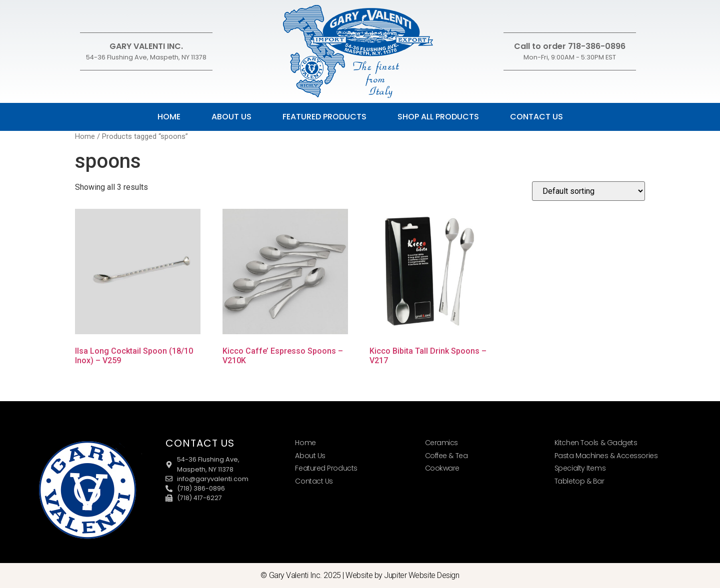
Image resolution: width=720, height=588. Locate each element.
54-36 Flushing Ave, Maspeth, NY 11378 (146, 57)
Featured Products (324, 117)
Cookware (442, 468)
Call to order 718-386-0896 (570, 46)
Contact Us (536, 117)
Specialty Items (580, 468)
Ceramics (441, 443)
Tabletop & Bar (579, 481)
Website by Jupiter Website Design (402, 575)
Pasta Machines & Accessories (606, 456)
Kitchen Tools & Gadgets (596, 443)
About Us (231, 117)
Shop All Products (438, 117)
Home (169, 117)
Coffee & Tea (446, 456)
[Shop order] (588, 191)
